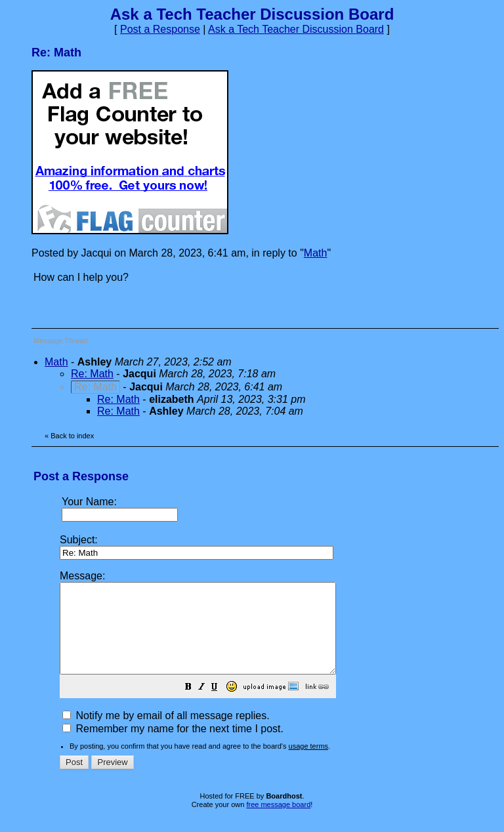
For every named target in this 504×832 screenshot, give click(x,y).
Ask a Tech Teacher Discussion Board (296, 29)
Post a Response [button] (160, 29)
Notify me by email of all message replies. (166, 733)
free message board (278, 822)
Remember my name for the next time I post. (173, 746)
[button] (221, 706)
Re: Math (92, 374)
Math (316, 253)
